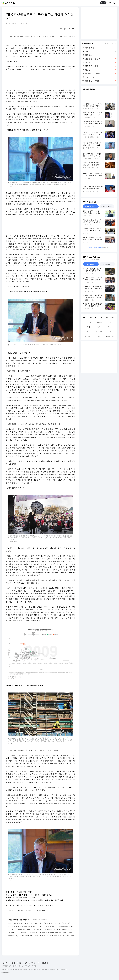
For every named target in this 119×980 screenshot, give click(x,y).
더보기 (99, 247)
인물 (110, 332)
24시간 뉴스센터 (22, 963)
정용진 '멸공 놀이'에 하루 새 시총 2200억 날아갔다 (23, 923)
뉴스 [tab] (102, 317)
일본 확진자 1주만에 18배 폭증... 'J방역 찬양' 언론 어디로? (23, 929)
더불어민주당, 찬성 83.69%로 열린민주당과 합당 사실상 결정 (23, 936)
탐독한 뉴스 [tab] (107, 264)
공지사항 (32, 963)
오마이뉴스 (10, 3)
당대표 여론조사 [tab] (107, 206)
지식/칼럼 (88, 336)
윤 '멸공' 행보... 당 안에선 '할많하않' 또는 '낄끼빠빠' (58, 923)
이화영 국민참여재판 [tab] (92, 206)
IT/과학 (99, 332)
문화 (88, 332)
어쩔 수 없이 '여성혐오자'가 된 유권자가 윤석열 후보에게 (58, 926)
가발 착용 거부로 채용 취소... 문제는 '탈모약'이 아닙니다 (23, 932)
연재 (99, 336)
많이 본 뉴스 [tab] (91, 264)
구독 (103, 3)
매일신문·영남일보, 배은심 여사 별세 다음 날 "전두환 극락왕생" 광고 (58, 929)
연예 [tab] (107, 317)
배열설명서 (110, 336)
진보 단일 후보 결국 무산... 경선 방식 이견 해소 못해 (58, 936)
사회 (110, 322)
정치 (99, 327)
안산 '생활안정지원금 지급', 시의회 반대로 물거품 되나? (58, 932)
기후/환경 (99, 322)
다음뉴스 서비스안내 (8, 963)
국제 (110, 327)
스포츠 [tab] (112, 317)
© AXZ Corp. (6, 973)
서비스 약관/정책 (42, 963)
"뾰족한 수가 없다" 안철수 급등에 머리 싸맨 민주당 (23, 926)
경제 (88, 327)
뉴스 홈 (88, 322)
